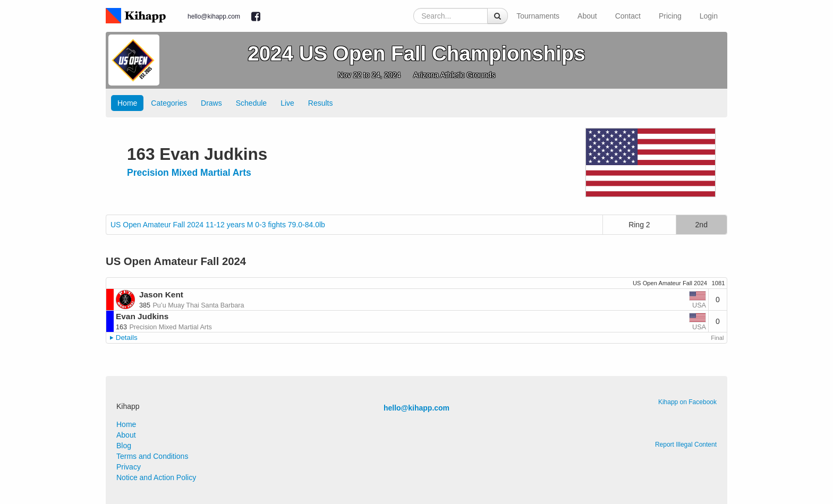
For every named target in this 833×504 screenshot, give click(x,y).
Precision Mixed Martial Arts (189, 173)
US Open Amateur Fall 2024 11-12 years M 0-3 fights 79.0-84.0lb (218, 225)
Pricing (670, 16)
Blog (124, 446)
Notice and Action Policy (156, 477)
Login (709, 16)
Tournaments (538, 16)
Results (321, 103)
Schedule (251, 103)
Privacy (129, 467)
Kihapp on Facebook (687, 402)
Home (127, 103)
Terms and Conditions (152, 456)
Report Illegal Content (686, 445)
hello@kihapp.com (214, 16)
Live (287, 103)
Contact (628, 16)
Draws (211, 103)
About (587, 16)
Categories (169, 103)
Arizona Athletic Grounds (454, 75)
